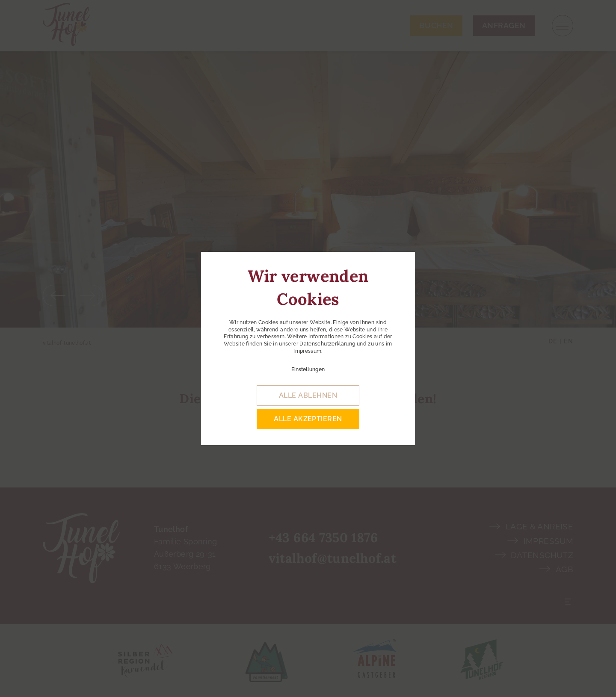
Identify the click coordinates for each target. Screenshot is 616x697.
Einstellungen (308, 369)
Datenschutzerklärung (327, 344)
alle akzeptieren (308, 419)
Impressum (307, 351)
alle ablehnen (308, 395)
